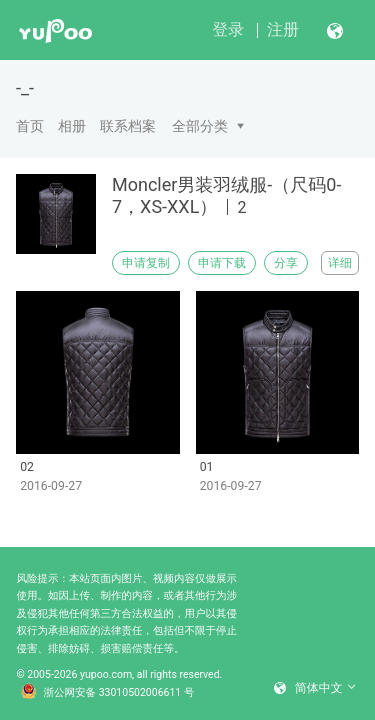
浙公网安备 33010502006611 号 (108, 693)
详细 (340, 263)
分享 (286, 263)
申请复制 (146, 263)
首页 (30, 126)
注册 (283, 29)
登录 (228, 29)
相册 (72, 126)
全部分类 (200, 126)
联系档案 (128, 126)
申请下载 (222, 263)
